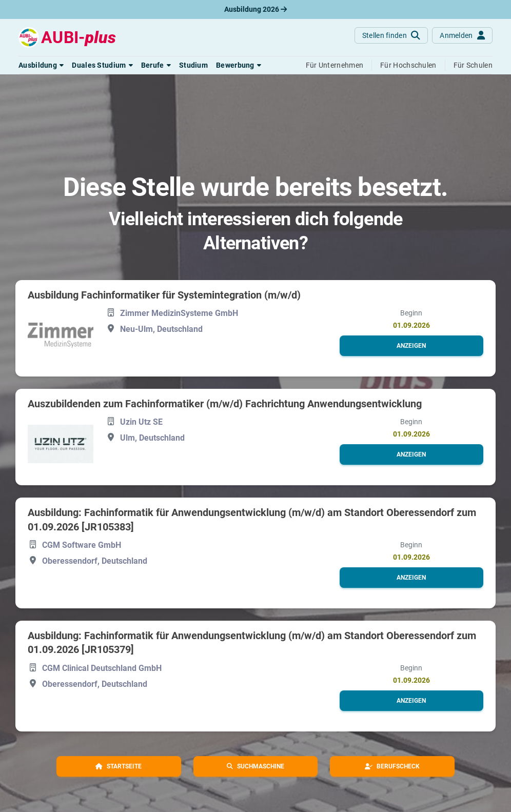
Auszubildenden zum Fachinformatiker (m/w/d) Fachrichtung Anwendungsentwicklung (225, 404)
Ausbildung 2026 (256, 9)
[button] (41, 65)
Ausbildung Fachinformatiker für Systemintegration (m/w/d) (164, 295)
